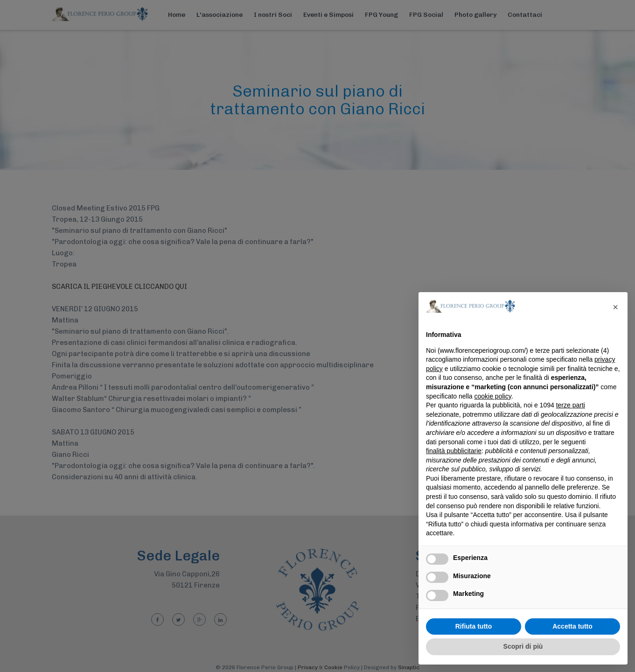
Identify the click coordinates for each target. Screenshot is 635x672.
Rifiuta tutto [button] (474, 626)
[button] (615, 307)
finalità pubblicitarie (454, 451)
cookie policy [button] (493, 396)
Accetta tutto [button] (572, 626)
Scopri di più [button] (523, 646)
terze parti (571, 405)
